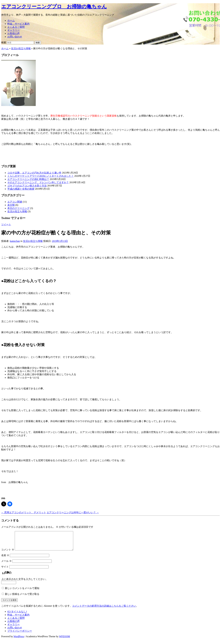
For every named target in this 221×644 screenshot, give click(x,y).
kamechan (15, 241)
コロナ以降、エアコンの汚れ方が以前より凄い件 (34, 173)
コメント (8, 553)
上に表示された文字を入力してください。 (25, 583)
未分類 (11, 205)
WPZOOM (65, 640)
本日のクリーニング (18, 208)
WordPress (19, 640)
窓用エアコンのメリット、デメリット (24, 512)
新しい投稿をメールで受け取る (22, 598)
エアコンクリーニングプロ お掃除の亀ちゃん (54, 6)
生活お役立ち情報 (21, 48)
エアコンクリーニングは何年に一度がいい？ (73, 512)
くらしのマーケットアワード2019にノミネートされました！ (41, 176)
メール (6, 565)
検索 (4, 42)
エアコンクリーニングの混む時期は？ (28, 179)
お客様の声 (14, 33)
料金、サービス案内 (18, 24)
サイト (5, 570)
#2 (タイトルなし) (17, 615)
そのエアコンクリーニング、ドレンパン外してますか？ (38, 182)
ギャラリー (14, 30)
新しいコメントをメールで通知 (22, 592)
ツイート (6, 224)
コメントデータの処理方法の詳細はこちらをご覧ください (104, 610)
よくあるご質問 (16, 27)
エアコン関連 (15, 202)
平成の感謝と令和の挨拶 (21, 189)
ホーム (11, 21)
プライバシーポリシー (20, 635)
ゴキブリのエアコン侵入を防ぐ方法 (27, 186)
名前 (5, 559)
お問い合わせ (15, 37)
